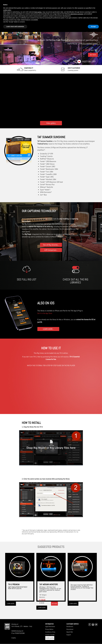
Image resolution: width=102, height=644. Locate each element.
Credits (14, 638)
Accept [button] (93, 26)
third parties (38, 12)
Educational (70, 629)
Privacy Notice (49, 629)
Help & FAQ (70, 632)
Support (69, 635)
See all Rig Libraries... (51, 245)
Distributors (70, 626)
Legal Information (50, 626)
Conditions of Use (50, 632)
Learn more (11, 604)
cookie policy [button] (7, 10)
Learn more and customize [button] (15, 26)
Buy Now (93, 55)
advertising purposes (77, 14)
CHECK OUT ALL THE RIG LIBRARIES (76, 281)
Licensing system (74, 69)
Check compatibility (30, 69)
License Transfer (50, 635)
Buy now (54, 604)
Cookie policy (50, 638)
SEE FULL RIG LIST (27, 279)
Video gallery (89, 61)
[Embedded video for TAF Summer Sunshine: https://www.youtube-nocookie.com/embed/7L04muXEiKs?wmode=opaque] (51, 97)
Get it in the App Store (45, 313)
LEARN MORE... (48, 329)
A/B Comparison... (51, 250)
